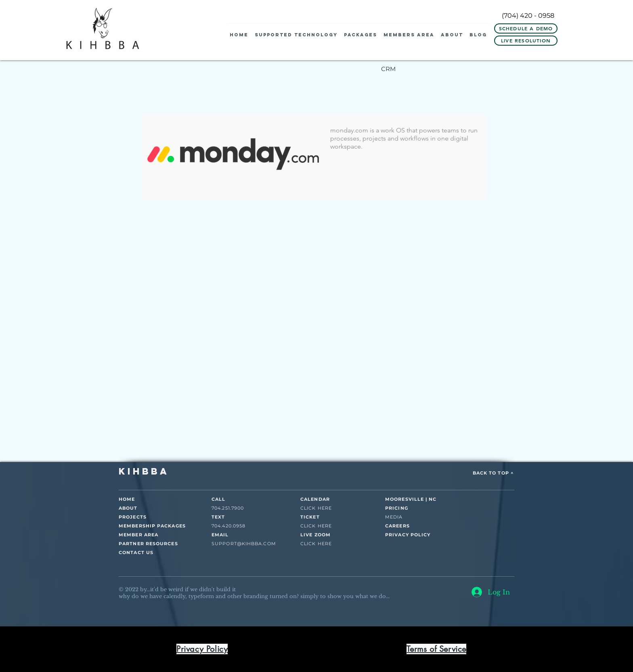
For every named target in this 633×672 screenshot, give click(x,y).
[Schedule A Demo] (526, 28)
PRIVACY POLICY (408, 535)
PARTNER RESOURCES (148, 544)
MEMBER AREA (138, 535)
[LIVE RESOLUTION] (526, 41)
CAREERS (397, 526)
